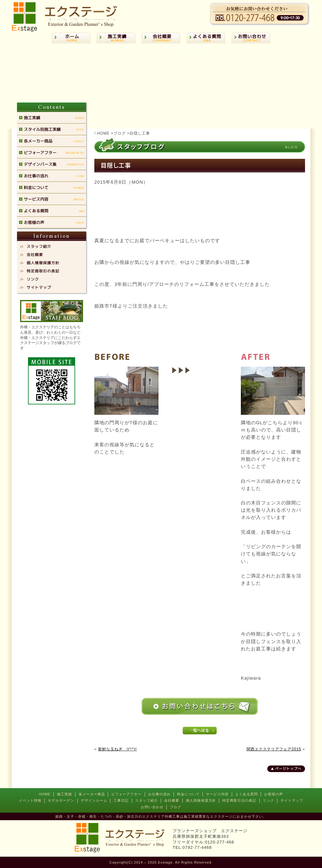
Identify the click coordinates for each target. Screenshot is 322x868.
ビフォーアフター (126, 794)
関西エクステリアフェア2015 (274, 749)
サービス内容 (217, 794)
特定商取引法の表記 (239, 800)
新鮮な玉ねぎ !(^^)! (117, 749)
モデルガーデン (61, 800)
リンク (269, 800)
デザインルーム (94, 800)
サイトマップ (292, 800)
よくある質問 (247, 794)
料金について (188, 794)
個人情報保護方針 (201, 800)
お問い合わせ (152, 807)
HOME (45, 794)
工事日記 (121, 800)
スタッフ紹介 (147, 800)
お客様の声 (274, 794)
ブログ (175, 807)
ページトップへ (288, 769)
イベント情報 (30, 800)
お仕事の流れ (159, 794)
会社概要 (172, 800)
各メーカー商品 (92, 794)
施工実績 (64, 794)
